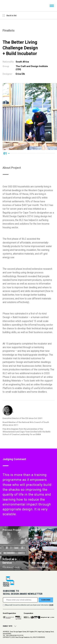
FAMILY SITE (10, 626)
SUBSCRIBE (46, 600)
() (51, 605)
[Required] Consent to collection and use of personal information (27, 605)
